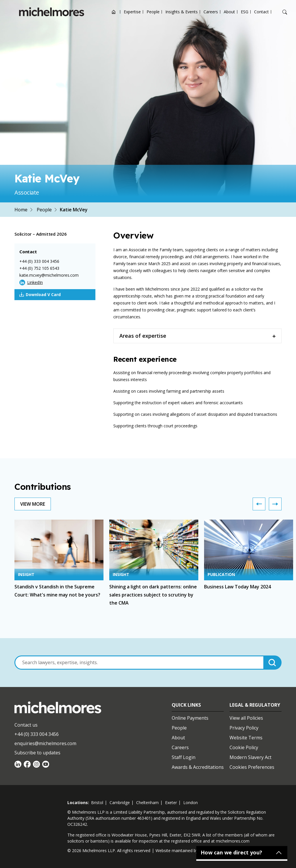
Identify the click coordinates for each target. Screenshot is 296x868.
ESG (245, 12)
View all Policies (246, 718)
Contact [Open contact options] (261, 12)
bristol (97, 803)
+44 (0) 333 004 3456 (39, 261)
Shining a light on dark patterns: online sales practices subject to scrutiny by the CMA (153, 595)
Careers (211, 12)
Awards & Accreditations (198, 767)
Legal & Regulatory (255, 705)
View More (33, 504)
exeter (171, 803)
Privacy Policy (244, 728)
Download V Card (40, 295)
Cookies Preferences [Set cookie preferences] (252, 767)
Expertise (132, 12)
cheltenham (147, 803)
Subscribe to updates (37, 753)
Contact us (26, 725)
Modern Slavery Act (250, 757)
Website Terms (246, 738)
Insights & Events (182, 12)
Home (21, 210)
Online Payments (190, 718)
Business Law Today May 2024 (237, 587)
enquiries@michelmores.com (45, 743)
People (153, 12)
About (229, 12)
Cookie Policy (244, 747)
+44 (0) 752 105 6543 (39, 268)
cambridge (120, 803)
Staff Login (184, 757)
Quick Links (186, 705)
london (190, 803)
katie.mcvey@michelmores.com (49, 275)
